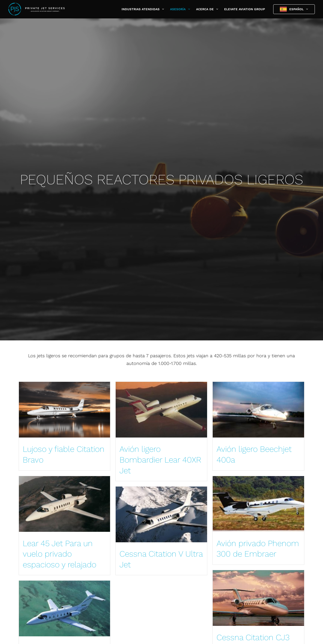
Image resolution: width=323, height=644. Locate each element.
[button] (162, 9)
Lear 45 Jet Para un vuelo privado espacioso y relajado (59, 554)
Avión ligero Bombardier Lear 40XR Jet (160, 460)
